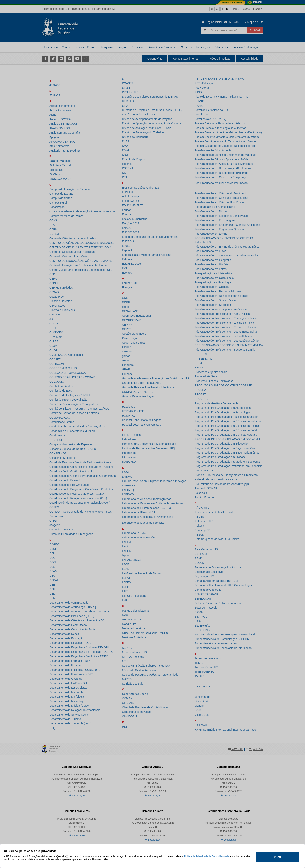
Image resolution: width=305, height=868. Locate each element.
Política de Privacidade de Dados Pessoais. (207, 856)
